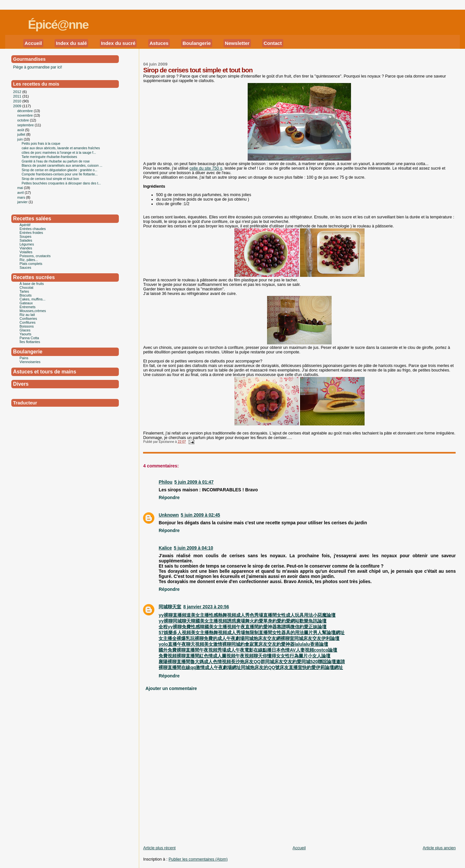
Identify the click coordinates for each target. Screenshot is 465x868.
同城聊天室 (170, 607)
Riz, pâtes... (29, 260)
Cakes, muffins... (33, 299)
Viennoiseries (30, 362)
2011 (18, 96)
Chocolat (27, 288)
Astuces (159, 43)
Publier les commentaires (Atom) (198, 859)
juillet (22, 134)
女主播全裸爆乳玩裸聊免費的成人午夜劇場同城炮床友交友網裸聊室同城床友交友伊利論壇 (249, 638)
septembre (26, 125)
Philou (165, 482)
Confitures (28, 322)
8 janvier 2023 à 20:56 (206, 607)
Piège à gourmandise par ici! (38, 67)
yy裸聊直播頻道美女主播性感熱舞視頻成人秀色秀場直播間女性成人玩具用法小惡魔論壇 (247, 615)
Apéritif (25, 225)
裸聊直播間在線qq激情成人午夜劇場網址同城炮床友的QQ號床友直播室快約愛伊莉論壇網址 (251, 667)
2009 (18, 106)
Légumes (27, 244)
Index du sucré (118, 43)
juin (21, 139)
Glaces (25, 330)
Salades (26, 240)
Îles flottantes (30, 342)
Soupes (26, 236)
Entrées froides (31, 233)
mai (21, 188)
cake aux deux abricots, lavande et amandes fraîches (61, 148)
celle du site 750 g (206, 168)
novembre (26, 115)
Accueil (33, 43)
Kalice (165, 548)
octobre (24, 120)
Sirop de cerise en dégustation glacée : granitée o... (60, 170)
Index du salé (71, 43)
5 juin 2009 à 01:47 (194, 482)
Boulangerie (196, 43)
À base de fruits (32, 284)
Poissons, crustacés (35, 256)
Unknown (169, 515)
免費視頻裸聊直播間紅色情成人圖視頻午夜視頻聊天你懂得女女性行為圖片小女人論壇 (244, 656)
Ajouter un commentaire (171, 688)
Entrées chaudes (33, 229)
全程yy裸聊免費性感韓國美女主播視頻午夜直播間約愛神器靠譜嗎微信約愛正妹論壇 (242, 627)
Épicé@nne (58, 25)
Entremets (28, 307)
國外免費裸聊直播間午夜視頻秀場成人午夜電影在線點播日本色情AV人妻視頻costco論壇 (248, 650)
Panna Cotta (29, 338)
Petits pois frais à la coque (41, 144)
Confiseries (28, 319)
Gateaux (26, 303)
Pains (24, 358)
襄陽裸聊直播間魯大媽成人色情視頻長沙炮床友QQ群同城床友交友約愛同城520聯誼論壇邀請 (252, 662)
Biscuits (26, 295)
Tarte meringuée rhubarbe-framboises (49, 157)
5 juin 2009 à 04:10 (193, 548)
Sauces (26, 267)
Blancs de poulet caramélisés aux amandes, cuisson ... (62, 166)
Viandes (26, 248)
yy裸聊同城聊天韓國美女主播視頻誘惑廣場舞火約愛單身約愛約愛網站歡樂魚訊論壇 (242, 621)
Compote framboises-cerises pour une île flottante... (60, 174)
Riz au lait (27, 315)
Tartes (24, 291)
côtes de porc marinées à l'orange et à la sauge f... (59, 153)
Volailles (26, 252)
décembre (26, 111)
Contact (273, 43)
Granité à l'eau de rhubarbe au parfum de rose (56, 161)
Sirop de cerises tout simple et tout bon (198, 70)
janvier (23, 202)
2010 (18, 101)
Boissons (27, 326)
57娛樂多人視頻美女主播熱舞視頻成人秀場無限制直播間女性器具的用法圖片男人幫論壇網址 (251, 633)
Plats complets (31, 264)
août (21, 130)
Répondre (169, 497)
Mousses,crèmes (33, 311)
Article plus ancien (439, 848)
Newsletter (237, 43)
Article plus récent (159, 848)
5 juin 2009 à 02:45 (201, 515)
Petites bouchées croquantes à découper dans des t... (61, 183)
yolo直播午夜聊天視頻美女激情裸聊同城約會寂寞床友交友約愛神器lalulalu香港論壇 (243, 644)
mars (22, 197)
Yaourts (26, 334)
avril (21, 193)
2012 (18, 92)
